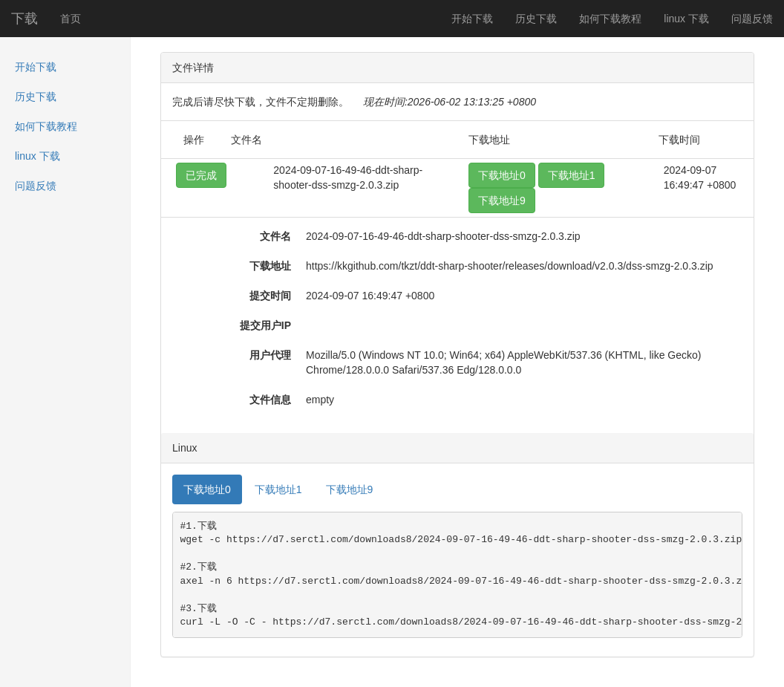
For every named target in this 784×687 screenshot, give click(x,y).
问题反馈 (752, 19)
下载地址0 (502, 175)
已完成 (201, 175)
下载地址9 (502, 201)
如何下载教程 (610, 19)
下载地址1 (572, 175)
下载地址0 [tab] (207, 489)
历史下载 (536, 19)
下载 (24, 19)
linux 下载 (686, 19)
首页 (71, 19)
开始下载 (472, 19)
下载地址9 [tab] (350, 489)
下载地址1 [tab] (278, 489)
